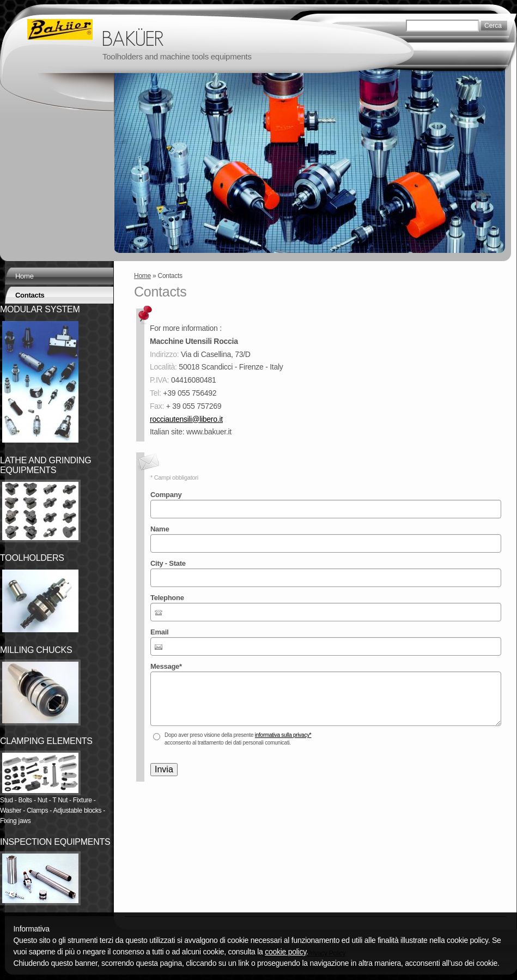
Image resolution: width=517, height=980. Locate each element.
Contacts (30, 295)
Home (142, 276)
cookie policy (285, 952)
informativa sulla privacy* (283, 735)
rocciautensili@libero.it (186, 419)
